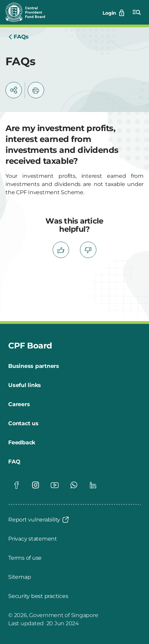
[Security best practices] (38, 596)
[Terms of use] (25, 558)
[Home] (18, 37)
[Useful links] (25, 385)
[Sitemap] (19, 577)
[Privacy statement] (33, 539)
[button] (14, 90)
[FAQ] (14, 462)
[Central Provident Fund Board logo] (29, 12)
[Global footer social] (16, 485)
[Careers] (19, 404)
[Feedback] (22, 443)
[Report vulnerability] (39, 520)
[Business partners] (34, 366)
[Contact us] (23, 424)
